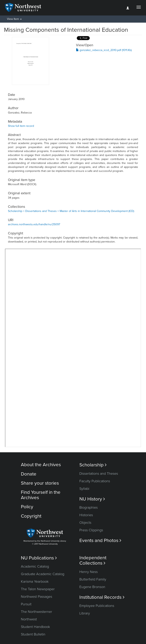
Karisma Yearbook (35, 581)
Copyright (31, 516)
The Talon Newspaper (38, 589)
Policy (27, 507)
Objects (85, 523)
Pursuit (26, 604)
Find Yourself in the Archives (41, 495)
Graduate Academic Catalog (43, 574)
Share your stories (40, 483)
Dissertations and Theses (99, 474)
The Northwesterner (36, 612)
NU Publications (39, 558)
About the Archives (41, 465)
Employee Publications (97, 606)
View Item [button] (14, 19)
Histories (86, 515)
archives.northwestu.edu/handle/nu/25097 (34, 224)
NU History (92, 499)
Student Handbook (35, 627)
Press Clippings (91, 530)
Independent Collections (93, 560)
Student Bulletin (33, 634)
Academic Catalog (35, 566)
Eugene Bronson (92, 587)
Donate (29, 474)
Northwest (29, 619)
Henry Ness (89, 572)
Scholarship (93, 465)
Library (85, 613)
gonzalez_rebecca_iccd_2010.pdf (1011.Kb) (104, 50)
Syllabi (84, 489)
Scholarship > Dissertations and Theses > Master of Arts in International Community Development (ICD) (71, 211)
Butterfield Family (93, 579)
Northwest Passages (36, 597)
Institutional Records (102, 597)
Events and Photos (100, 541)
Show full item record (21, 126)
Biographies (89, 507)
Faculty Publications (95, 481)
